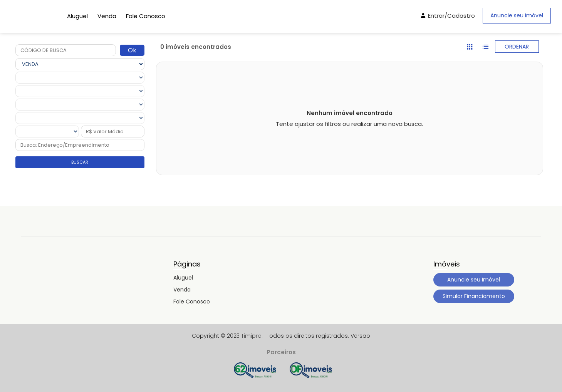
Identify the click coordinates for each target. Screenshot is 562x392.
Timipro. (252, 336)
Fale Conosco (146, 16)
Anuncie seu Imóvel (517, 15)
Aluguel (77, 16)
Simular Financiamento (474, 296)
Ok (132, 50)
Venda (107, 16)
